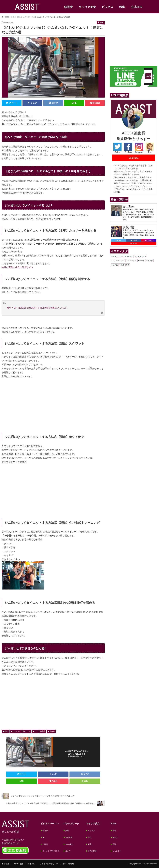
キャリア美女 (87, 7)
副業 (67, 831)
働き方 (68, 851)
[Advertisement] (53, 699)
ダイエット (16, 731)
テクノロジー (118, 256)
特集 (122, 7)
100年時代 (69, 844)
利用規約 (31, 864)
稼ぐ (44, 837)
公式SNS (137, 7)
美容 (44, 731)
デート (27, 731)
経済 (114, 844)
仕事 (123, 265)
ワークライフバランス (51, 851)
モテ (36, 731)
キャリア (129, 256)
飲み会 (52, 731)
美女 (90, 837)
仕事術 (115, 265)
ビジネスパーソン (50, 823)
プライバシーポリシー (49, 864)
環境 (114, 831)
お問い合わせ (68, 864)
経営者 (68, 7)
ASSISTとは (18, 864)
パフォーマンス (119, 261)
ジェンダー (117, 851)
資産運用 (69, 837)
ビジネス (108, 7)
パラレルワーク (71, 823)
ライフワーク (141, 256)
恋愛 (90, 844)
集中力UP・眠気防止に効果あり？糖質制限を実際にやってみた (37, 308)
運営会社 (5, 864)
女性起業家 (92, 851)
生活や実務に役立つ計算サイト (18, 267)
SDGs (113, 823)
